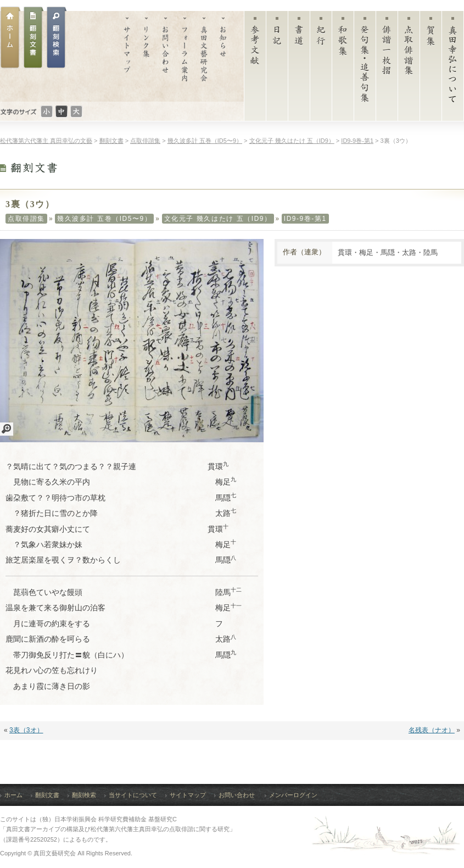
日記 (277, 69)
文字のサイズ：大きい (76, 112)
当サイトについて (133, 795)
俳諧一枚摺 (387, 69)
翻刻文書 (33, 37)
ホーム (10, 37)
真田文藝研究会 (204, 56)
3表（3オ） (26, 730)
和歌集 (343, 69)
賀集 (431, 69)
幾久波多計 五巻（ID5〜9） (104, 219)
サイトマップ (127, 56)
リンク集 (146, 56)
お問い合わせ (166, 56)
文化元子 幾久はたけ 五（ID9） (218, 219)
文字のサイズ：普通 (62, 112)
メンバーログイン (293, 795)
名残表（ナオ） (432, 730)
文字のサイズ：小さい (47, 112)
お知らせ (223, 56)
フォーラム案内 (185, 56)
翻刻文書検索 (57, 37)
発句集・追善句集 (365, 69)
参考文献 (255, 69)
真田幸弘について (453, 69)
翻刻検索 (84, 795)
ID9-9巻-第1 (305, 219)
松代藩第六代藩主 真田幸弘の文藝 (46, 141)
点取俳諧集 (409, 69)
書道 (299, 69)
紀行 (321, 69)
